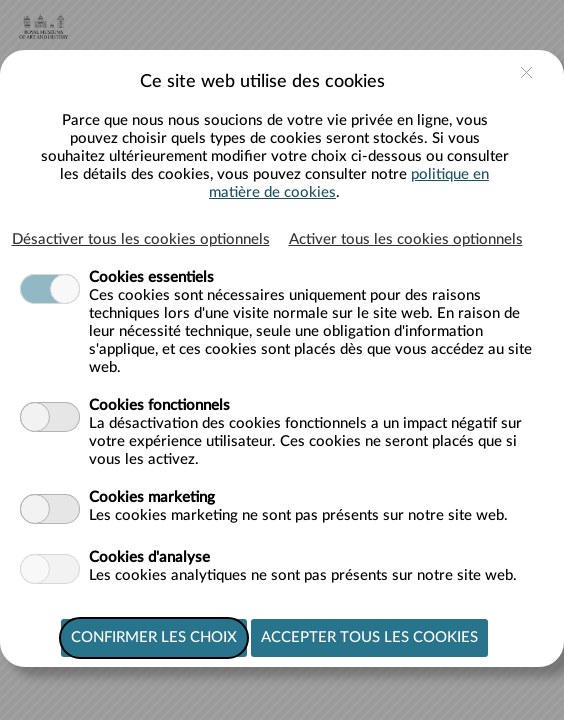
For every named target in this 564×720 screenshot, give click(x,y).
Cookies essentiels (151, 277)
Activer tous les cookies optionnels (406, 239)
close (526, 72)
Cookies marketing (152, 497)
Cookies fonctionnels (159, 405)
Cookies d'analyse (149, 557)
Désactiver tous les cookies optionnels (141, 239)
